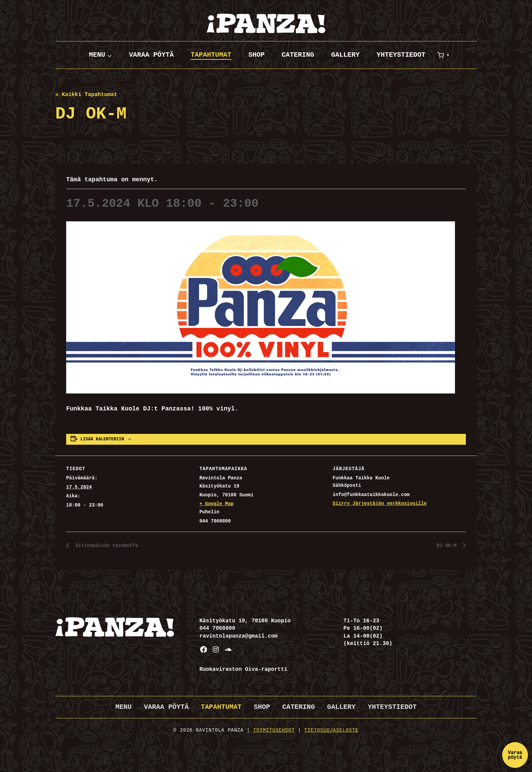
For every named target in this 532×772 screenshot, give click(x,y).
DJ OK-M (446, 546)
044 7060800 (217, 628)
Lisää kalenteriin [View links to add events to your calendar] (102, 439)
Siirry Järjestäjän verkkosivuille (379, 503)
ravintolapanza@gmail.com (239, 636)
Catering (298, 55)
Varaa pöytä (151, 55)
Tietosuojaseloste (331, 730)
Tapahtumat (211, 55)
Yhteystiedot (401, 55)
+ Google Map (217, 504)
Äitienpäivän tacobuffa (110, 546)
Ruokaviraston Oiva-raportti (243, 669)
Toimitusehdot (274, 730)
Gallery (345, 55)
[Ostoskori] (444, 55)
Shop (256, 55)
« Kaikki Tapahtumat (86, 95)
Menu (123, 707)
